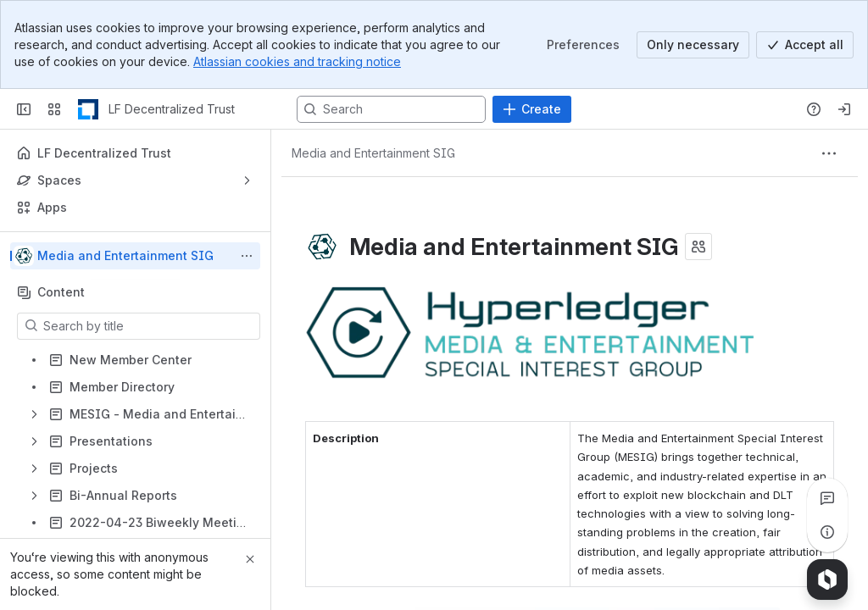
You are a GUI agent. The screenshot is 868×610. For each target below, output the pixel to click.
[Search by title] (149, 326)
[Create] (532, 109)
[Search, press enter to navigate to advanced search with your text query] (391, 109)
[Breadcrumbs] (373, 153)
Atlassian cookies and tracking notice (297, 61)
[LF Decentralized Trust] (88, 109)
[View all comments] (827, 498)
